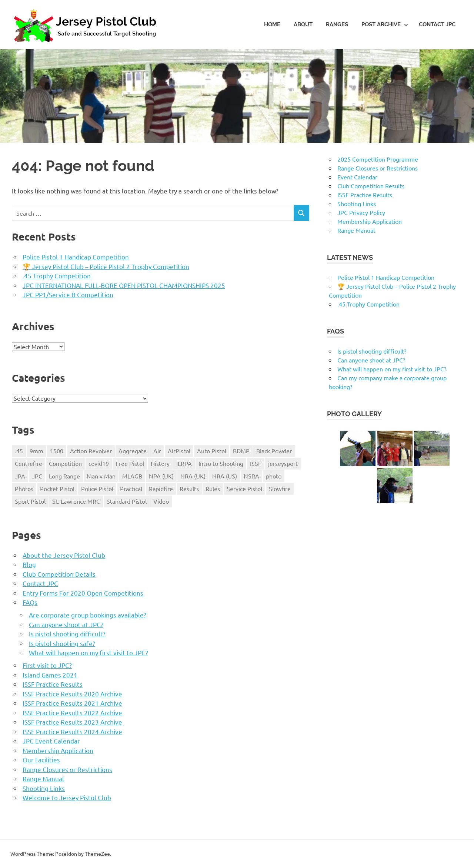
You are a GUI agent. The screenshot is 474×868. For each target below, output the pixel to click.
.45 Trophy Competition (57, 276)
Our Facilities (41, 760)
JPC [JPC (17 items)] (37, 476)
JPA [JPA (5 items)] (20, 476)
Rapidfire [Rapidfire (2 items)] (161, 488)
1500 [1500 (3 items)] (57, 451)
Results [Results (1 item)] (189, 488)
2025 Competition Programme (378, 159)
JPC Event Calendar (51, 741)
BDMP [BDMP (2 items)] (241, 451)
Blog (29, 564)
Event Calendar (357, 177)
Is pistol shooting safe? (62, 643)
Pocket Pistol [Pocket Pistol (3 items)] (57, 488)
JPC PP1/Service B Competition (68, 294)
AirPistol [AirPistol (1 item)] (179, 451)
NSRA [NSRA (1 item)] (251, 476)
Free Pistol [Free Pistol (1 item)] (130, 463)
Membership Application (58, 750)
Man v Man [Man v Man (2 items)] (101, 476)
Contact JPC (437, 24)
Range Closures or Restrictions (67, 769)
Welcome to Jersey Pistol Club (67, 797)
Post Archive (385, 24)
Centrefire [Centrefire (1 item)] (29, 463)
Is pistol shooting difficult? (67, 634)
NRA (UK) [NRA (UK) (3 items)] (193, 476)
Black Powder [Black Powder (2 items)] (274, 451)
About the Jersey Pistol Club (64, 555)
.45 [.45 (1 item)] (19, 451)
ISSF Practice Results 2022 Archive (72, 713)
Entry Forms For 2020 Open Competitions (83, 593)
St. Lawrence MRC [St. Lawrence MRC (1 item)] (76, 501)
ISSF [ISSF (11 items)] (256, 463)
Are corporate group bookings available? (88, 615)
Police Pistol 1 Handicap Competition (76, 257)
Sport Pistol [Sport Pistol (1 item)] (30, 501)
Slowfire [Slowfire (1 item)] (280, 488)
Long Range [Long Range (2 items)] (64, 476)
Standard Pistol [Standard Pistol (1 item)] (127, 501)
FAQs (30, 602)
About (303, 24)
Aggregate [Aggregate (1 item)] (133, 451)
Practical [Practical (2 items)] (131, 488)
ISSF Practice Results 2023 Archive (72, 722)
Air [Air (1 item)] (157, 451)
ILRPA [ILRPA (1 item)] (184, 463)
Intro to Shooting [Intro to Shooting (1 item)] (221, 463)
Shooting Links (44, 788)
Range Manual (43, 778)
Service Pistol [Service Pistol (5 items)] (244, 488)
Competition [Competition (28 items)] (65, 463)
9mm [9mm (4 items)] (36, 451)
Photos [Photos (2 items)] (24, 488)
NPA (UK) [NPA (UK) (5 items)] (161, 476)
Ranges (337, 24)
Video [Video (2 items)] (161, 501)
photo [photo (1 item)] (274, 476)
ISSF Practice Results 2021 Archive (72, 703)
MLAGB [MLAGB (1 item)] (132, 476)
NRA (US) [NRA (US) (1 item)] (225, 476)
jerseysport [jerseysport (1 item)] (283, 463)
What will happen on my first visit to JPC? (89, 652)
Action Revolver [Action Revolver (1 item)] (91, 451)
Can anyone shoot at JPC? (66, 624)
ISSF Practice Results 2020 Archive (72, 694)
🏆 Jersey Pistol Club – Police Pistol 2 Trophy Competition (106, 266)
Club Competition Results (371, 186)
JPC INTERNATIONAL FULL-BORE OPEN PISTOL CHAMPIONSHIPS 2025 (124, 285)
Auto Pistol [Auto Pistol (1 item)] (212, 451)
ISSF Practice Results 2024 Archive (72, 731)
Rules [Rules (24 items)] (213, 488)
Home (272, 24)
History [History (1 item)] (160, 463)
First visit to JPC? (47, 665)
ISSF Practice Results (53, 684)
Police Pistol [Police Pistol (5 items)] (97, 488)
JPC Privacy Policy (361, 212)
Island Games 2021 (50, 675)
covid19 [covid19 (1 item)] (99, 463)
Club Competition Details (59, 574)
